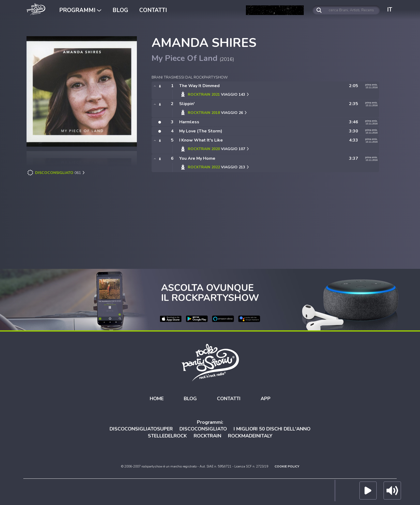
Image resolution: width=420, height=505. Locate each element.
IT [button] (390, 10)
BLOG (120, 10)
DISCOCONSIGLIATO (203, 429)
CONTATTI (153, 10)
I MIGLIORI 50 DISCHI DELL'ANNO (272, 429)
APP (266, 399)
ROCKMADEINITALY (250, 436)
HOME (157, 399)
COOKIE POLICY (287, 466)
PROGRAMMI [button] (80, 10)
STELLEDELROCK (167, 436)
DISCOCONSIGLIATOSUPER (141, 429)
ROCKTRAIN (207, 436)
